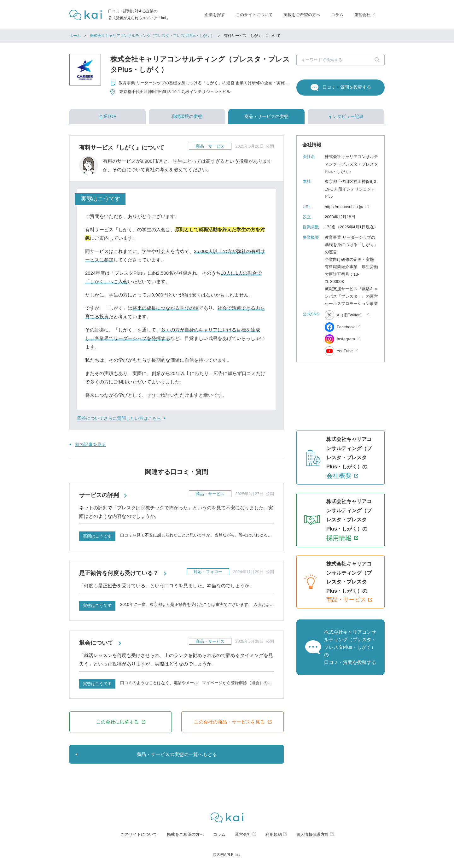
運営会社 (243, 834)
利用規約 (274, 834)
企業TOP (108, 116)
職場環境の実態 (187, 116)
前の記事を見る (90, 444)
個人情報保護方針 (312, 834)
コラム (337, 15)
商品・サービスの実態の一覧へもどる (177, 754)
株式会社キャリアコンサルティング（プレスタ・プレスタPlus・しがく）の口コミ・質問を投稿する (350, 647)
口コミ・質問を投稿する (347, 87)
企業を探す (215, 15)
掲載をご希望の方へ (302, 15)
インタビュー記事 (346, 116)
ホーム (75, 36)
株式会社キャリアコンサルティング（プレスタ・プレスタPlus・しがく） (152, 36)
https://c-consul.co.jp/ (344, 207)
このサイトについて (254, 15)
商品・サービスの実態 (266, 116)
